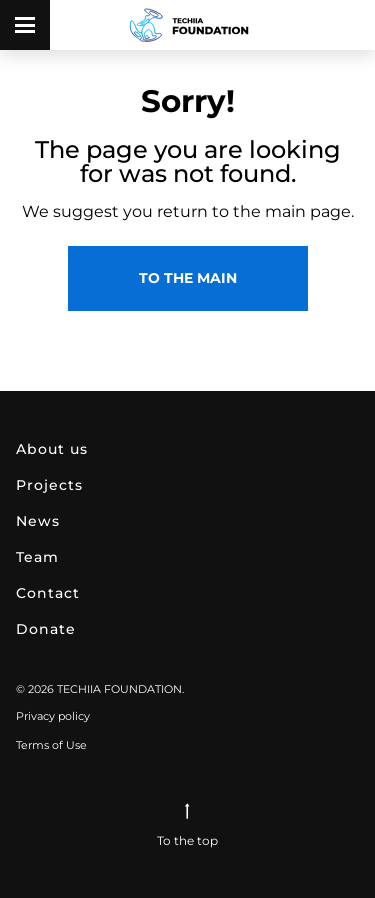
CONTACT (48, 593)
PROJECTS (49, 485)
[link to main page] (188, 25)
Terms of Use (51, 745)
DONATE (46, 629)
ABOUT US (52, 449)
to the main (188, 278)
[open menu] (25, 25)
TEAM (37, 557)
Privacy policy (53, 716)
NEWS (38, 521)
